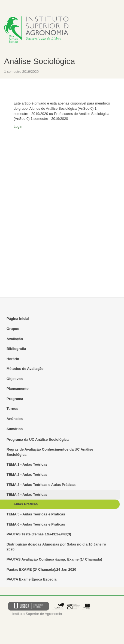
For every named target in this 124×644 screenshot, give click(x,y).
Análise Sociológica (40, 61)
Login (18, 127)
